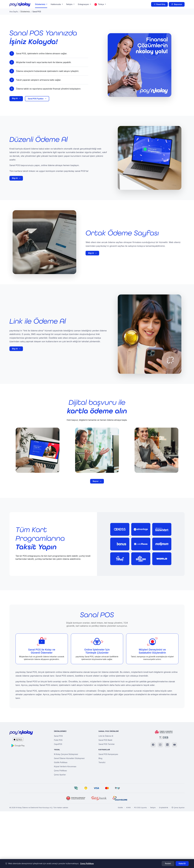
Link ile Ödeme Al (106, 736)
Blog (100, 758)
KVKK (129, 808)
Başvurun (177, 4)
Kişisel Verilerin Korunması (65, 766)
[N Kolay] (76, 798)
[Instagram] (160, 745)
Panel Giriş (159, 4)
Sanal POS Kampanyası (108, 754)
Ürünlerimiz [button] (40, 4)
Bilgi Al (16, 98)
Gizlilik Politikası (61, 762)
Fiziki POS (58, 740)
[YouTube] (175, 745)
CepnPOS (58, 744)
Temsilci (102, 762)
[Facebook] (153, 745)
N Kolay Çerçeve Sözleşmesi (66, 754)
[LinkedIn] (167, 745)
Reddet (168, 864)
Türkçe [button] (99, 4)
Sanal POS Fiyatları (37, 99)
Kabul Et (182, 864)
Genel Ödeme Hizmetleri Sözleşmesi (69, 758)
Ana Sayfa (14, 12)
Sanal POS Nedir (105, 740)
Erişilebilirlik (164, 808)
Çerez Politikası (60, 771)
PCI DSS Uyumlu (140, 808)
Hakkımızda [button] (56, 4)
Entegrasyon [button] (84, 4)
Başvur (97, 493)
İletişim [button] (70, 4)
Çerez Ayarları (60, 775)
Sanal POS (58, 736)
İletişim (153, 808)
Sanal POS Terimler (107, 744)
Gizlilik (120, 808)
